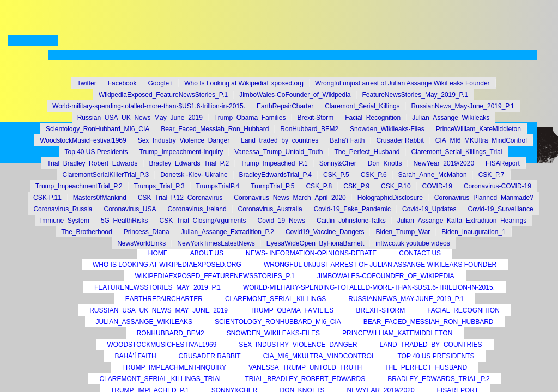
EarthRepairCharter (285, 106)
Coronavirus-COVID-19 (498, 186)
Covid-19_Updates (429, 209)
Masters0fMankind (100, 198)
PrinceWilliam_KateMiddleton (478, 129)
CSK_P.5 (336, 175)
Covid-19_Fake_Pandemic (352, 209)
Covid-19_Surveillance (500, 209)
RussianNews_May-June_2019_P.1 (463, 106)
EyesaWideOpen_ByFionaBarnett (315, 243)
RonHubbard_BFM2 (309, 129)
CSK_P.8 (319, 186)
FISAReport (503, 163)
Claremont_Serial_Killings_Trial (457, 152)
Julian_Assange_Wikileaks (451, 118)
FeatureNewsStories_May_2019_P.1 (416, 95)
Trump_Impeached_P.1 (274, 163)
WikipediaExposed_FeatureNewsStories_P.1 (163, 95)
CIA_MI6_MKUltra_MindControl (481, 140)
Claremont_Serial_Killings (362, 106)
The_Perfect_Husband (367, 152)
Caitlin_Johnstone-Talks (351, 220)
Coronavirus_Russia (63, 209)
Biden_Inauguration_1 (473, 232)
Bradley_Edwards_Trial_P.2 (189, 163)
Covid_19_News (281, 220)
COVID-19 (437, 186)
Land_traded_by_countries (280, 140)
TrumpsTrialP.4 (218, 186)
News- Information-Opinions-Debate (311, 253)
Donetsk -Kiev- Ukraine (194, 175)
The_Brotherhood (86, 232)
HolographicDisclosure (390, 198)
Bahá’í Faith (347, 140)
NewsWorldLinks (141, 243)
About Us (207, 253)
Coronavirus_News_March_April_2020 (290, 198)
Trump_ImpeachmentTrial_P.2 (79, 186)
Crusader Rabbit (400, 140)
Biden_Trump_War (403, 232)
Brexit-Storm (315, 118)
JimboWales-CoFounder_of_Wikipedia (295, 95)
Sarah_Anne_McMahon (433, 175)
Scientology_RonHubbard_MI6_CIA (98, 129)
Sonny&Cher (338, 163)
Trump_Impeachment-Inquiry (181, 152)
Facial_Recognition (373, 118)
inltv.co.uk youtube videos (413, 243)
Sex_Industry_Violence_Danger (184, 140)
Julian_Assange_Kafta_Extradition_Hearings (462, 220)
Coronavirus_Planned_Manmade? (484, 198)
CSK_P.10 (396, 186)
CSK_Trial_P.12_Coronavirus (180, 198)
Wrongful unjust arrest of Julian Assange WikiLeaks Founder (402, 83)
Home (158, 253)
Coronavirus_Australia (270, 209)
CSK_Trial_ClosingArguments (203, 220)
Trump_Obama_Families (250, 118)
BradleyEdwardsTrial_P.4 (275, 175)
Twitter (86, 83)
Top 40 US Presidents (96, 152)
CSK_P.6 (374, 175)
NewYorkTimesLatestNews (216, 243)
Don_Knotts (385, 163)
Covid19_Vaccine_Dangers (325, 232)
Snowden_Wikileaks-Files (387, 129)
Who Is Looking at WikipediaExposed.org (244, 83)
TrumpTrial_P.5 (272, 186)
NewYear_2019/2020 (444, 163)
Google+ (160, 83)
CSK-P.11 (47, 198)
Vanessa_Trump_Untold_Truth (278, 152)
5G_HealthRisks (125, 220)
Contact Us (420, 253)
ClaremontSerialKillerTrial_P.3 (105, 175)
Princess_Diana (147, 232)
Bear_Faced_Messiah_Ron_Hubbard (215, 129)
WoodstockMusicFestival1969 (83, 140)
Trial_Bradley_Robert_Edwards (92, 163)
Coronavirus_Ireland (197, 209)
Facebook (122, 83)
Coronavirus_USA (130, 209)
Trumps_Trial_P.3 (159, 186)
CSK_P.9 (356, 186)
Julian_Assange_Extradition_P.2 (228, 232)
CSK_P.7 (492, 175)
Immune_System (65, 220)
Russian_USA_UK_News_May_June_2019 (140, 118)
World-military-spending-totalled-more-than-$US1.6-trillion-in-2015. (149, 106)
